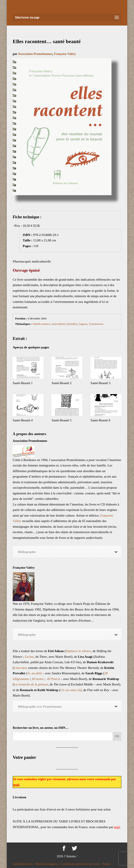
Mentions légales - (48, 864)
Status (106, 864)
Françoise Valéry (65, 54)
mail (16, 785)
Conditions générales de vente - (81, 864)
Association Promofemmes (35, 54)
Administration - (24, 864)
